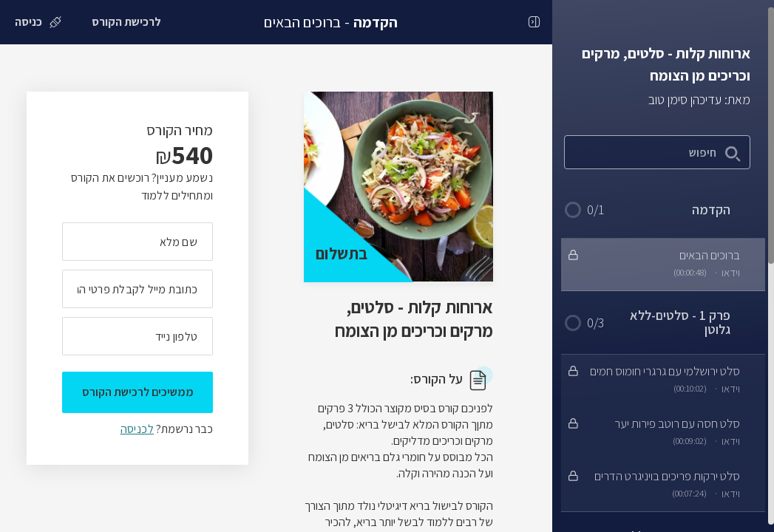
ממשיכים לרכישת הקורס (138, 392)
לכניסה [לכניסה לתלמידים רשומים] (137, 429)
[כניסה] (38, 22)
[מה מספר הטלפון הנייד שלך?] (138, 336)
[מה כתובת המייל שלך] (138, 289)
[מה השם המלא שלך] (138, 242)
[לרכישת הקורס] (126, 22)
